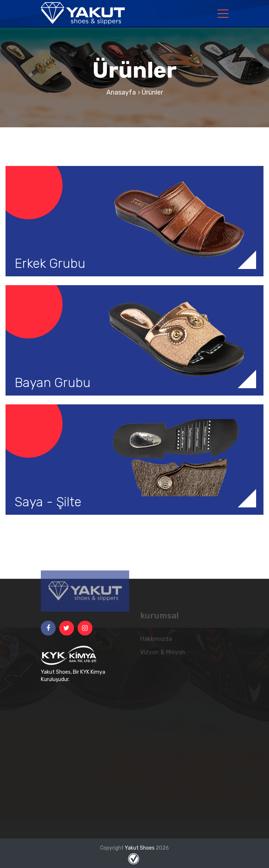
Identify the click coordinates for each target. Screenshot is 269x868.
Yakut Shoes (140, 848)
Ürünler (152, 92)
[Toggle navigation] (223, 13)
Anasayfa (121, 92)
